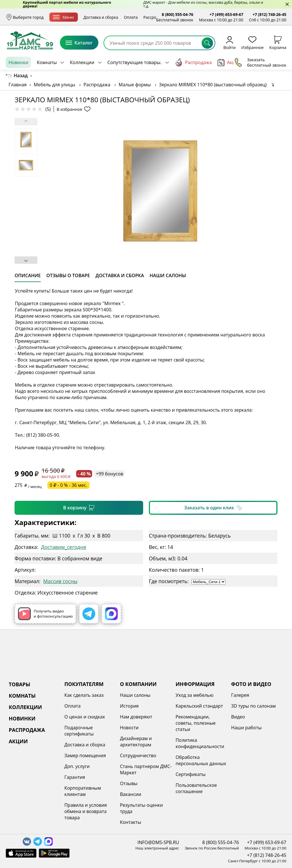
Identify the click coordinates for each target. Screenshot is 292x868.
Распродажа (193, 62)
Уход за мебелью (195, 695)
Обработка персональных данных (201, 760)
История (129, 706)
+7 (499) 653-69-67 (226, 14)
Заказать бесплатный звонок (260, 62)
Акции (229, 63)
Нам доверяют (136, 717)
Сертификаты (191, 774)
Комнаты (47, 62)
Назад (21, 75)
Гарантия (75, 777)
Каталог (79, 43)
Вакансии (131, 794)
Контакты (131, 822)
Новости (129, 728)
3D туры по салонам (254, 706)
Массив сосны (60, 581)
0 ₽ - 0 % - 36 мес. (68, 485)
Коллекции (82, 62)
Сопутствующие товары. (135, 62)
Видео (238, 717)
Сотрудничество (138, 755)
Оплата (131, 17)
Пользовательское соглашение (196, 788)
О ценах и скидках (85, 717)
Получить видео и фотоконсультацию (45, 614)
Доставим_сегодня (64, 547)
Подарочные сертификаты (79, 731)
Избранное (252, 43)
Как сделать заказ (84, 695)
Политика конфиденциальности (200, 743)
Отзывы (129, 783)
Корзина (278, 43)
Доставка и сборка (101, 17)
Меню (63, 17)
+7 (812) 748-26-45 (269, 14)
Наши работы (247, 728)
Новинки (18, 62)
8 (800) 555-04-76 (178, 14)
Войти (229, 43)
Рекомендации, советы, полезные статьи (196, 723)
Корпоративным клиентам (83, 791)
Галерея (240, 695)
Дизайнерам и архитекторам (136, 742)
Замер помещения (85, 755)
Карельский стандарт (199, 706)
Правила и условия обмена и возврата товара (86, 811)
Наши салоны (135, 695)
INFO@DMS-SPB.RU (158, 842)
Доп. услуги (77, 766)
